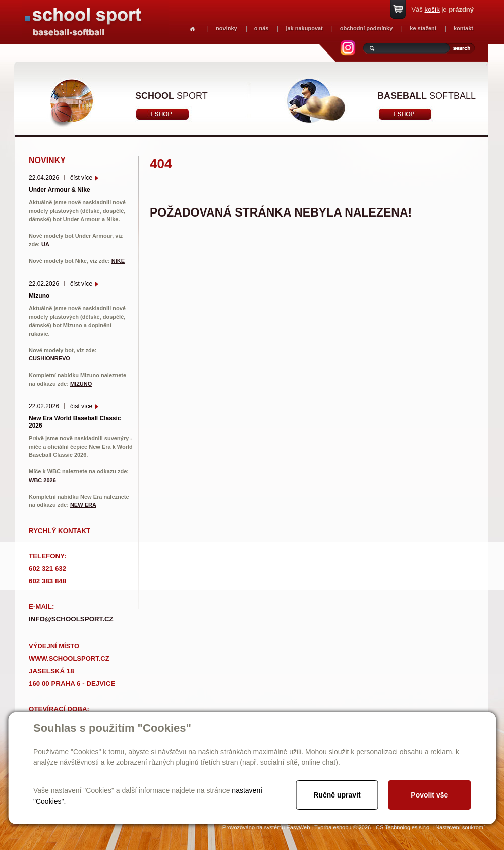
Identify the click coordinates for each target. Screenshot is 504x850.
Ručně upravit (337, 795)
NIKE (118, 261)
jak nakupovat (304, 28)
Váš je (442, 9)
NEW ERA (83, 505)
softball (427, 96)
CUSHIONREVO (49, 358)
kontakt (463, 28)
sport (172, 96)
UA (45, 244)
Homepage (192, 29)
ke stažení (423, 28)
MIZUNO (81, 384)
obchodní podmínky (367, 28)
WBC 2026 (42, 480)
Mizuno (39, 296)
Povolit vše (429, 795)
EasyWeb (298, 827)
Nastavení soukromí (460, 827)
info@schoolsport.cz (71, 619)
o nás (262, 28)
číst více (81, 178)
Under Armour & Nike (60, 190)
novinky (227, 28)
